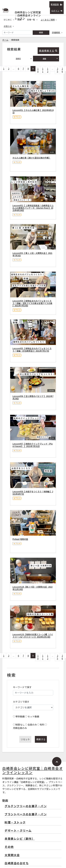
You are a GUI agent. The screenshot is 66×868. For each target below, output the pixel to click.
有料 (42, 725)
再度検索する (48, 51)
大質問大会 (12, 855)
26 (62, 70)
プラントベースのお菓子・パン (26, 814)
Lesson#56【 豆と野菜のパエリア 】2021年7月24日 (33, 397)
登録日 (24, 58)
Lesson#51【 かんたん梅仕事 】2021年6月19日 (33, 111)
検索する (41, 739)
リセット (25, 739)
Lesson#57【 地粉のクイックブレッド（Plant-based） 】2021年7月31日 (33, 445)
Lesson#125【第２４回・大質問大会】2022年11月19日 (32, 588)
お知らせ (9, 26)
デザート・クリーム (18, 831)
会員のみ (32, 725)
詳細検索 (57, 32)
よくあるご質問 (49, 20)
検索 (41, 32)
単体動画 (20, 716)
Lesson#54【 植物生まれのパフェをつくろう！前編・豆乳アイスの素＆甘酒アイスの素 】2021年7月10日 (32, 303)
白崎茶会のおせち (17, 863)
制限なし (20, 725)
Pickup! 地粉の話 (20, 539)
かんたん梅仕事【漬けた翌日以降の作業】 (32, 158)
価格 (50, 58)
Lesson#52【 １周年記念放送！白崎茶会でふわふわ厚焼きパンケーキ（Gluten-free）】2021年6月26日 (33, 208)
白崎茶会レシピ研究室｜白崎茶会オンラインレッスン (28, 12)
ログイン (57, 11)
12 (48, 70)
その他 (9, 847)
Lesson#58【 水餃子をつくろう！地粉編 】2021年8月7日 (33, 493)
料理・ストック (15, 822)
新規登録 (57, 4)
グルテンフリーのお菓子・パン (26, 806)
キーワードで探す (22, 687)
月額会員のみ (20, 728)
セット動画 (33, 716)
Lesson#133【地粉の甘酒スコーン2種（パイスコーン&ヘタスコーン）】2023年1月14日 (33, 636)
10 (38, 70)
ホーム (5, 40)
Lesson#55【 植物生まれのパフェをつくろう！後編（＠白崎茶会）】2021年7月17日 (32, 350)
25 (58, 70)
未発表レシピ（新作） (20, 839)
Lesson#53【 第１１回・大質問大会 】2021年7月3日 (32, 254)
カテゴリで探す (21, 702)
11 (43, 70)
